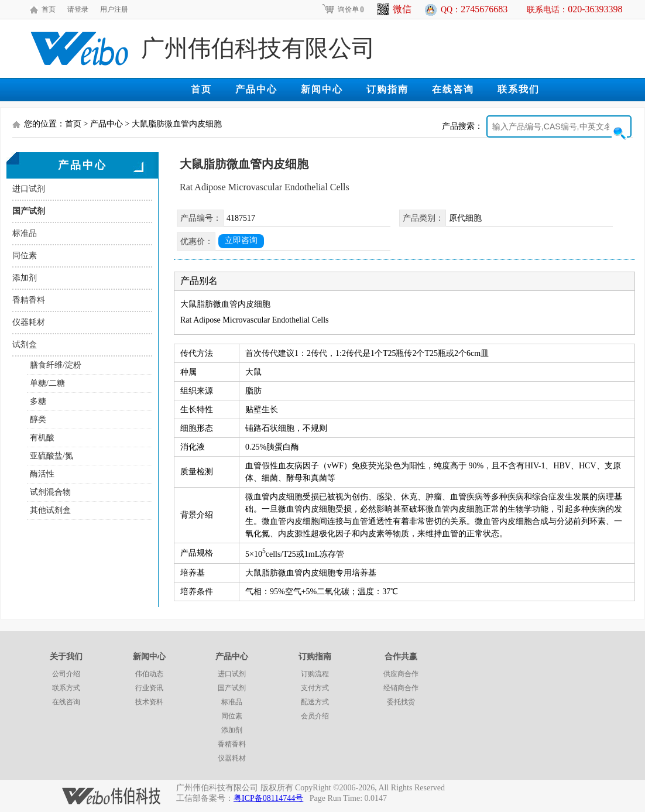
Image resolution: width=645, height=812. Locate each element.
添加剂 (25, 278)
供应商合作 (401, 674)
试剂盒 (25, 345)
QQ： (474, 9)
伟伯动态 (149, 674)
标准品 (25, 233)
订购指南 (387, 89)
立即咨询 (241, 240)
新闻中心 (322, 89)
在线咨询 (453, 89)
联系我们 (519, 89)
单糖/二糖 (47, 383)
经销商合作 (401, 688)
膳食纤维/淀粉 (56, 365)
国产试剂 (29, 211)
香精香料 (29, 300)
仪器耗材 (29, 322)
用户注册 (114, 9)
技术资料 (149, 702)
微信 (394, 9)
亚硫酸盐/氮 (52, 456)
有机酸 (42, 438)
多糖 (38, 401)
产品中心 (256, 89)
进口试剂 (29, 189)
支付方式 (315, 688)
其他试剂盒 (50, 510)
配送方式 (315, 702)
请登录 (78, 9)
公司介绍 (66, 674)
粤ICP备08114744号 (268, 798)
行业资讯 (149, 688)
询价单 (343, 9)
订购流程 (315, 674)
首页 (49, 9)
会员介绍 (315, 716)
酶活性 (42, 474)
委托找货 (401, 702)
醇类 (38, 419)
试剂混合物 (50, 492)
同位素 (25, 256)
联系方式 (66, 688)
